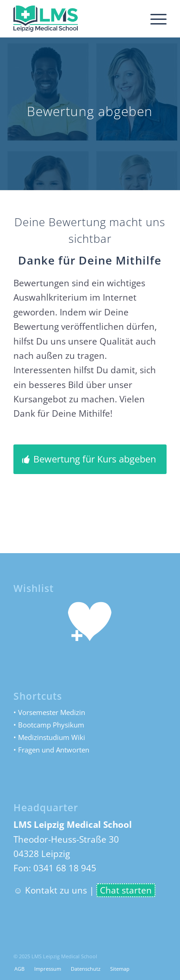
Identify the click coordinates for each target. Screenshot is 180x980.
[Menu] (154, 18)
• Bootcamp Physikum (49, 725)
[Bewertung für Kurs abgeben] (90, 459)
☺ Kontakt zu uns (50, 890)
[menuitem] (154, 18)
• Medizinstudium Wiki (49, 737)
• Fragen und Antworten (51, 750)
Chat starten (126, 890)
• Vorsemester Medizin (49, 712)
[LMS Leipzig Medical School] (75, 18)
